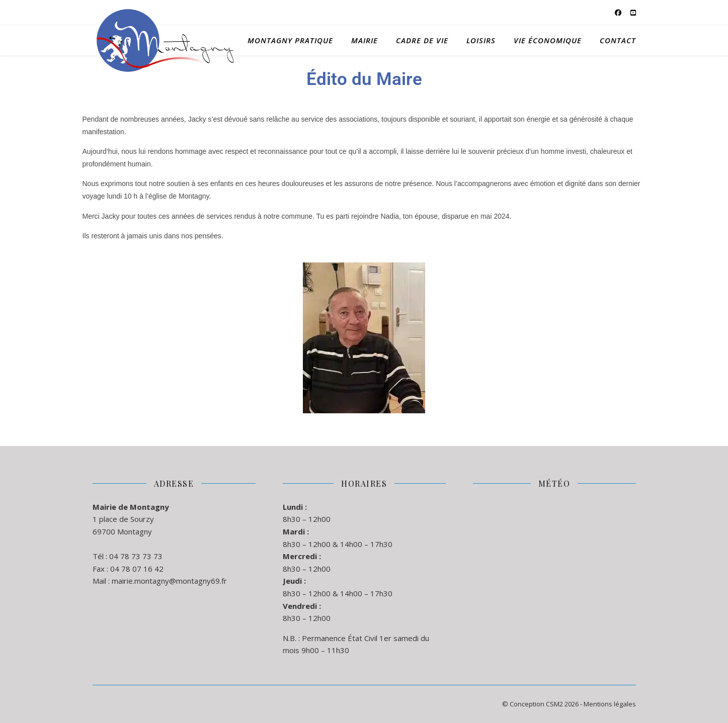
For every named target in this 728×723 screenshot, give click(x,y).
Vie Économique (548, 40)
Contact (618, 40)
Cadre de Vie (422, 40)
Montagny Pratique (290, 40)
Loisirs (481, 40)
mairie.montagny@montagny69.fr (169, 581)
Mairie (365, 40)
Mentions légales (610, 704)
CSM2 (554, 704)
